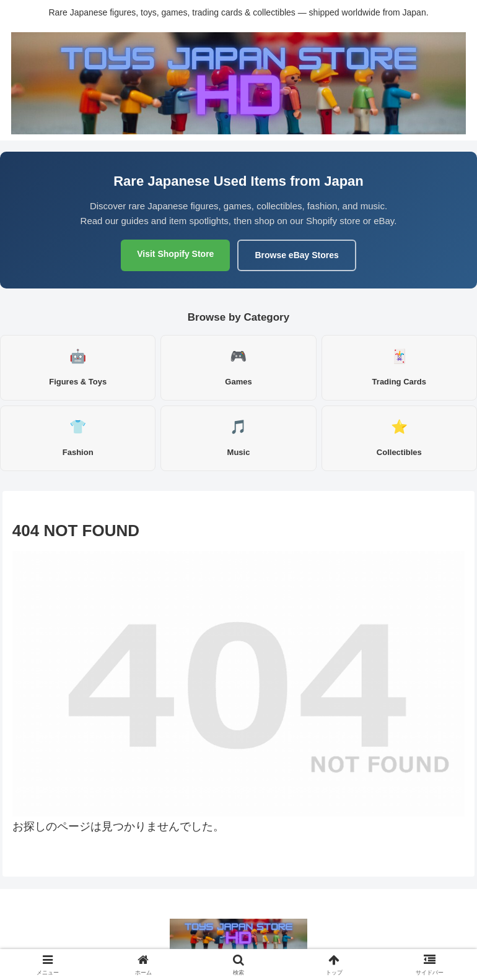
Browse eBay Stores (296, 255)
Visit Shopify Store (175, 254)
